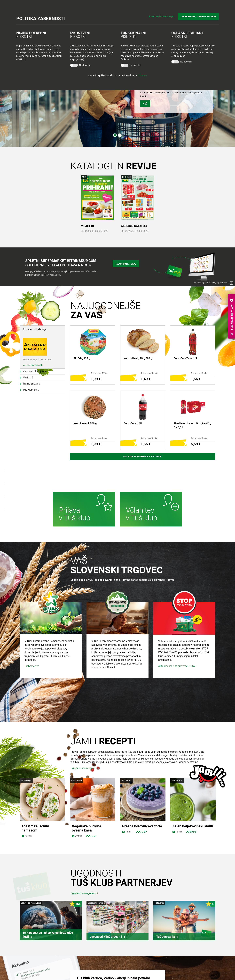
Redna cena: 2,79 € (99, 373)
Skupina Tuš (29, 961)
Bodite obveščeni (129, 961)
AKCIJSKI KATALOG (134, 226)
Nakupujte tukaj (126, 264)
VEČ (145, 104)
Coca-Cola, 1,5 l (133, 424)
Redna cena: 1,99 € (149, 373)
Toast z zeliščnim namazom (35, 786)
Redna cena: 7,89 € (199, 438)
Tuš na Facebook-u (184, 970)
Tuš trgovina (78, 961)
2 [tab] (120, 135)
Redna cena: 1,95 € (199, 373)
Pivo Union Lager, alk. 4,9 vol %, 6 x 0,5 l (192, 425)
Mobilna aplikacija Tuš (132, 973)
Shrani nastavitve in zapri (161, 16)
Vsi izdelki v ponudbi (33, 365)
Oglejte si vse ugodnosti (84, 851)
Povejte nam (176, 961)
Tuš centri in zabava (82, 967)
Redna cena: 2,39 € (99, 438)
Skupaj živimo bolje (32, 973)
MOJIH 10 (87, 226)
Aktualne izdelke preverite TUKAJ (177, 696)
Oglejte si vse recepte (83, 768)
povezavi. (143, 75)
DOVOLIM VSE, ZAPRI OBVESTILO (198, 17)
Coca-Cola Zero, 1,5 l (186, 358)
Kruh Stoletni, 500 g (85, 424)
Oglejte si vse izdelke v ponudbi (143, 456)
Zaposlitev (28, 967)
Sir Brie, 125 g (82, 358)
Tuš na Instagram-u (184, 976)
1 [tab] (115, 135)
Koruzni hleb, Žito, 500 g (138, 358)
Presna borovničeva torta (142, 784)
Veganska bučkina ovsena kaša (86, 786)
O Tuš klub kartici (129, 967)
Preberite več (32, 696)
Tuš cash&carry (80, 973)
